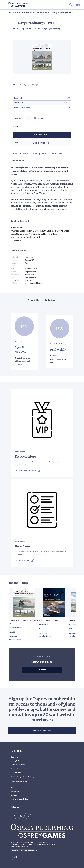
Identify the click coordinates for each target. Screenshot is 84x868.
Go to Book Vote (22, 561)
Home (10, 13)
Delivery (14, 795)
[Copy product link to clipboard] (37, 85)
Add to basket (42, 135)
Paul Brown (73, 624)
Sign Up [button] (42, 670)
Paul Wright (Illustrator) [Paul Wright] (49, 29)
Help (12, 787)
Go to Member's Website (26, 471)
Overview (14, 757)
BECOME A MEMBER (42, 731)
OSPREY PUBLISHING (22, 13)
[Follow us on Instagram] (21, 816)
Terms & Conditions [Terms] (18, 765)
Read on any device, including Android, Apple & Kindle (38, 154)
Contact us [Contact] (15, 791)
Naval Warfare (44, 13)
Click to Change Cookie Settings (23, 777)
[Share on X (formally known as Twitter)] (25, 85)
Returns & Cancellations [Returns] (20, 799)
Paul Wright (58, 349)
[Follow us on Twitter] (28, 816)
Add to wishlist (42, 143)
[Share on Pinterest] (29, 85)
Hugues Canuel (45, 624)
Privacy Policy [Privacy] (16, 761)
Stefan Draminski (16, 628)
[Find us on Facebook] (14, 816)
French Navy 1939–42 (49, 620)
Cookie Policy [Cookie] (16, 773)
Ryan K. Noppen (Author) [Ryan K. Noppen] (25, 29)
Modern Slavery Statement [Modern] (21, 769)
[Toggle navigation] (4, 5)
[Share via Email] (33, 85)
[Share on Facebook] (21, 85)
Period (34, 13)
